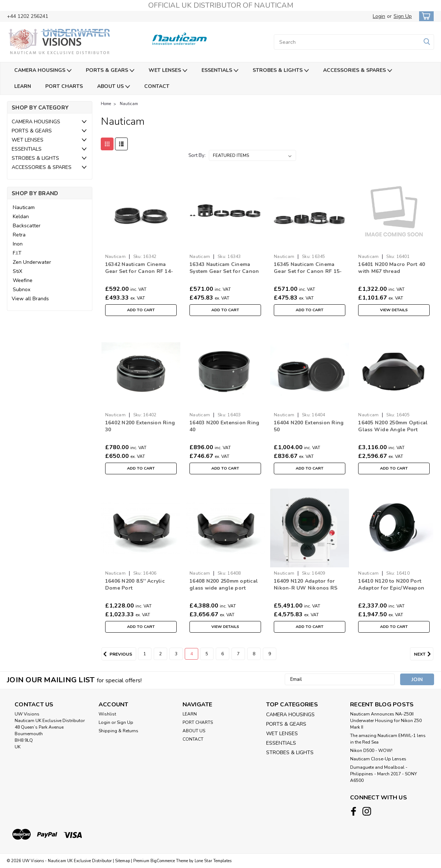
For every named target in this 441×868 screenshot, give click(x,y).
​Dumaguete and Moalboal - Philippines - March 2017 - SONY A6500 (384, 774)
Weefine (23, 280)
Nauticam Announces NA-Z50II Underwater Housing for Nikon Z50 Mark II (386, 721)
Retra (19, 235)
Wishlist (107, 714)
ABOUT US (114, 87)
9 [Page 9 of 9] (270, 654)
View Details (394, 310)
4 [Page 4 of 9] (191, 654)
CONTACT (157, 86)
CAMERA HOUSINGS (43, 71)
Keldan (21, 217)
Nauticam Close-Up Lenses (378, 759)
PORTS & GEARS (110, 71)
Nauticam (24, 207)
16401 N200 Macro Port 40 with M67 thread (392, 268)
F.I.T (17, 253)
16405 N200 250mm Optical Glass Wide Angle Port (393, 426)
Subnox (22, 290)
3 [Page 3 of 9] (176, 654)
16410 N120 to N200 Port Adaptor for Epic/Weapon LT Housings (391, 588)
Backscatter (27, 226)
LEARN (23, 86)
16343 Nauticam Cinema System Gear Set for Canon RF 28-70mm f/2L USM (224, 271)
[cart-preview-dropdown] (425, 16)
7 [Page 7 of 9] (238, 654)
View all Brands (30, 299)
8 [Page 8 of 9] (254, 654)
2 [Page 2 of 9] (160, 654)
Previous (117, 654)
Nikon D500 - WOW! (371, 751)
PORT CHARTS (64, 86)
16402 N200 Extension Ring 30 (140, 426)
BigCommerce (163, 861)
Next (424, 654)
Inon (18, 244)
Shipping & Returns (118, 731)
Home (106, 104)
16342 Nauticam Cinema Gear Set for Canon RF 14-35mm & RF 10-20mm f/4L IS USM (141, 275)
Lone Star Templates (213, 861)
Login (379, 16)
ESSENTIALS (220, 71)
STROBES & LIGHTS (281, 71)
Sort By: (197, 155)
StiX (18, 271)
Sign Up (403, 16)
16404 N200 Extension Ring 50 (309, 426)
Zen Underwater (32, 262)
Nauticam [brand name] (115, 256)
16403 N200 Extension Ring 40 (224, 426)
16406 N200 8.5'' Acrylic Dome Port (135, 585)
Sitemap (122, 861)
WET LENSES (168, 71)
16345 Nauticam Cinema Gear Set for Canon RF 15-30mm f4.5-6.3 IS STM (308, 271)
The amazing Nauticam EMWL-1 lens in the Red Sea (388, 739)
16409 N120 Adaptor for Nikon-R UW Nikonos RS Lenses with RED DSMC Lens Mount (306, 591)
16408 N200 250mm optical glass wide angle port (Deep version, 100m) (224, 588)
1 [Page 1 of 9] (145, 654)
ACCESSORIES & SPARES (358, 71)
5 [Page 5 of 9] (207, 654)
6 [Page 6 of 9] (223, 654)
